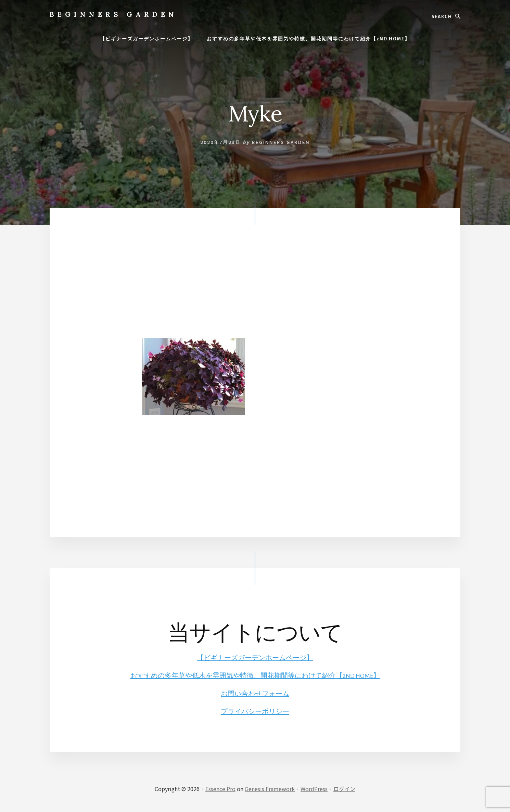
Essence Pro (220, 789)
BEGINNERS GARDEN (113, 14)
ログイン (344, 789)
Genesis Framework (270, 789)
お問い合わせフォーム (255, 694)
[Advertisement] (255, 290)
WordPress (314, 789)
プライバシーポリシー (255, 712)
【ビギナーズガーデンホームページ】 (255, 658)
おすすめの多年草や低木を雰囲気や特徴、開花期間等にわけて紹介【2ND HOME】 (255, 676)
